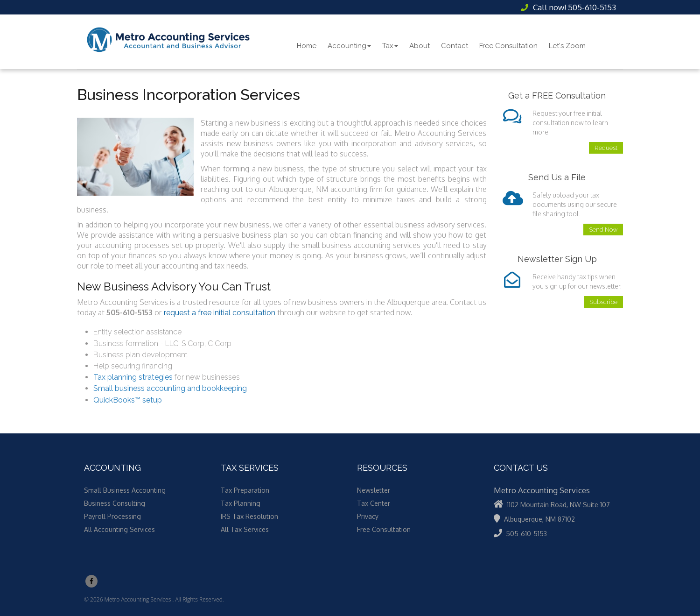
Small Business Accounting (125, 490)
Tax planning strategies (133, 377)
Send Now (603, 230)
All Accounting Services (119, 529)
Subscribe (603, 302)
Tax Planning (241, 503)
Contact (455, 46)
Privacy (368, 516)
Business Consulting (115, 503)
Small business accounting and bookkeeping (170, 388)
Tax (390, 46)
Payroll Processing (112, 516)
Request (606, 148)
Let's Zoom (567, 46)
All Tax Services (245, 529)
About (420, 46)
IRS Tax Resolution (249, 516)
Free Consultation (508, 46)
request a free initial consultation (220, 313)
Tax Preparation (245, 490)
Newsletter (374, 490)
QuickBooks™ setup (128, 400)
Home (307, 46)
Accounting (349, 46)
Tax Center (374, 503)
